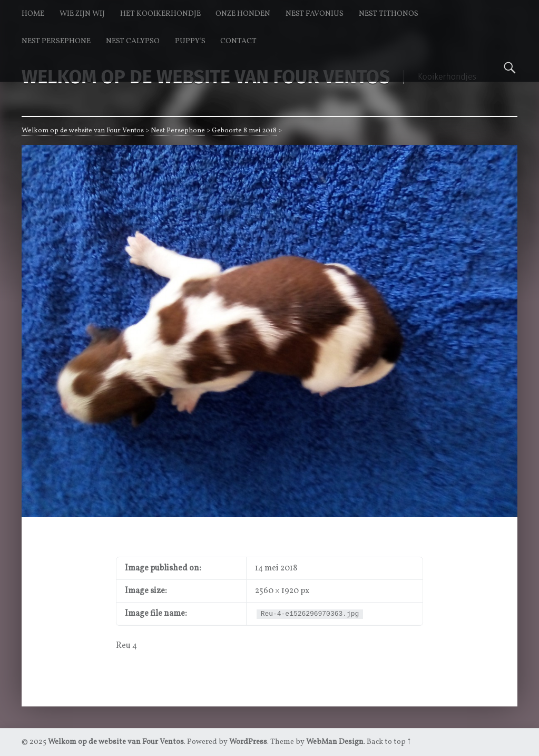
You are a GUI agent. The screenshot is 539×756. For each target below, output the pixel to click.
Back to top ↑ (389, 742)
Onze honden (243, 14)
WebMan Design (335, 742)
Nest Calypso (133, 41)
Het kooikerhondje (160, 14)
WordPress (248, 742)
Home (33, 14)
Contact (238, 41)
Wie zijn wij (82, 14)
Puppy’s (190, 41)
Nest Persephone (56, 41)
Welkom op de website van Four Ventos (83, 131)
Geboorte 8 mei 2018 (244, 131)
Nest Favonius (315, 14)
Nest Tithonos (389, 14)
